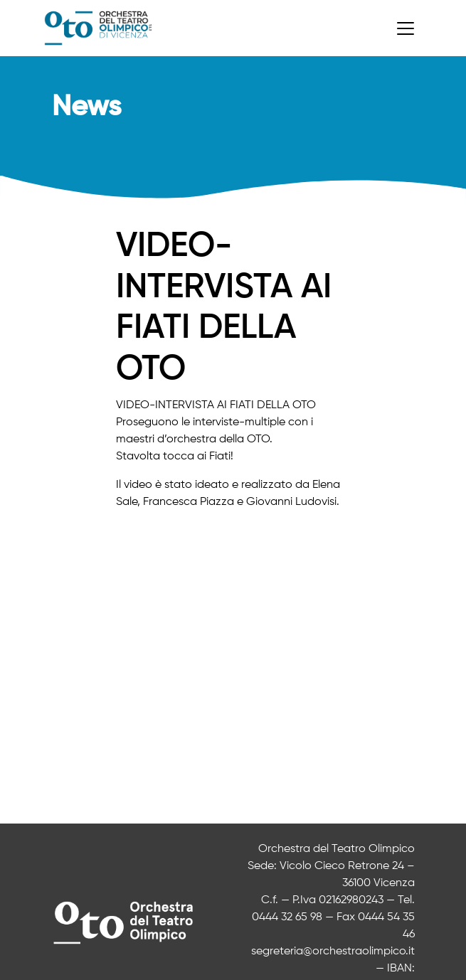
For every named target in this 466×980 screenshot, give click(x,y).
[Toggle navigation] (406, 28)
